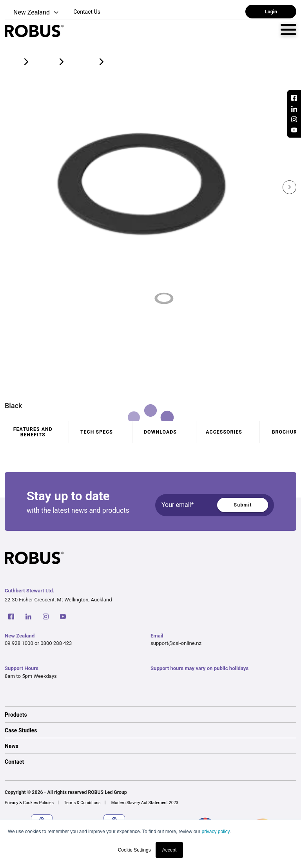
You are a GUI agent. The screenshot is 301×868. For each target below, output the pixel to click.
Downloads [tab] (160, 432)
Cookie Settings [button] (134, 850)
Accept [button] (170, 850)
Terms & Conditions (82, 803)
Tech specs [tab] (97, 432)
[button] (32, 13)
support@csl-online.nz (176, 643)
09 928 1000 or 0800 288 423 (38, 643)
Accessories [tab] (224, 432)
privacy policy (215, 832)
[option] (150, 714)
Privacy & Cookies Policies (29, 803)
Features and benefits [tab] (33, 432)
